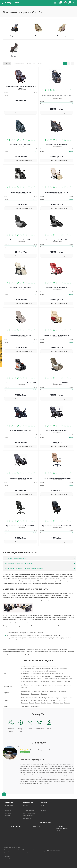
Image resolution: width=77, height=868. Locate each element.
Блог (43, 805)
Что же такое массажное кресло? (15, 558)
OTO (64, 700)
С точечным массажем (50, 679)
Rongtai (43, 703)
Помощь (26, 805)
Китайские (45, 691)
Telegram (68, 862)
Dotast (41, 698)
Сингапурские (62, 691)
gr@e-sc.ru (36, 827)
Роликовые (64, 668)
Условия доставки (29, 810)
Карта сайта (27, 818)
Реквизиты (9, 815)
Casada (28, 698)
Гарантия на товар (29, 813)
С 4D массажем (38, 671)
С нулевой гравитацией (45, 676)
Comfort (35, 95)
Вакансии (8, 810)
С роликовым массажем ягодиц (31, 679)
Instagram (64, 862)
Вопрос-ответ (45, 808)
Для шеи (24, 687)
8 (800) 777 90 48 (12, 3)
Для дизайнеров (28, 815)
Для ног (51, 685)
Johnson (34, 700)
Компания (9, 802)
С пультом (67, 676)
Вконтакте (55, 862)
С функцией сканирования (30, 681)
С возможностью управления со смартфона (35, 673)
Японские (44, 694)
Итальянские (36, 691)
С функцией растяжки (65, 679)
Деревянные (25, 707)
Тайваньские (25, 694)
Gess (70, 698)
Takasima (56, 703)
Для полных (67, 685)
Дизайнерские (35, 707)
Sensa (49, 703)
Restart (31, 703)
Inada (23, 700)
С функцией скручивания (47, 681)
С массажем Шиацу (56, 673)
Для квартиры (62, 36)
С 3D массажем (26, 671)
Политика (8, 813)
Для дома (38, 36)
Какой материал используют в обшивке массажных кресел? (24, 569)
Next (39, 791)
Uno (62, 703)
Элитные (68, 681)
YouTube (73, 862)
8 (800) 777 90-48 (15, 826)
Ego (46, 698)
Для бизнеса (25, 685)
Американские (26, 691)
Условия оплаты (28, 808)
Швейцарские (35, 694)
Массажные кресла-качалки (30, 668)
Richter (37, 703)
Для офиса (59, 685)
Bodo (23, 698)
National (53, 700)
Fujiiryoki (58, 698)
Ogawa (59, 700)
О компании (9, 805)
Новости (8, 808)
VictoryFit (67, 703)
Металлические (45, 668)
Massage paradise (43, 700)
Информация (28, 802)
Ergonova (51, 698)
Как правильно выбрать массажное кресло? (19, 563)
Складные (60, 681)
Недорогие (15, 56)
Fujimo (65, 698)
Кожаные (53, 666)
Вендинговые (15, 36)
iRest (28, 700)
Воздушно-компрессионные (40, 666)
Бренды (44, 810)
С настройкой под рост (28, 676)
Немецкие (53, 691)
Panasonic (24, 703)
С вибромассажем (50, 671)
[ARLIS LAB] (13, 858)
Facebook (59, 862)
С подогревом (58, 676)
